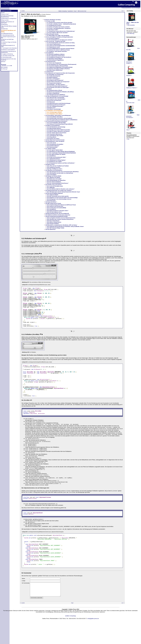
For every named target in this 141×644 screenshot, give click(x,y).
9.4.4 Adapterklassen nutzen (53, 47)
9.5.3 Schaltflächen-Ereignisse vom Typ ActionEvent (59, 57)
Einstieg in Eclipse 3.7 (129, 63)
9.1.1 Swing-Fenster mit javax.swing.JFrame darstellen (59, 23)
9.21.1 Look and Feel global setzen (55, 186)
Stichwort (3, 62)
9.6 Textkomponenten (50, 61)
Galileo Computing (63, 11)
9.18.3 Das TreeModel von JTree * (54, 169)
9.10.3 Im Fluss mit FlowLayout (54, 100)
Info (128, 139)
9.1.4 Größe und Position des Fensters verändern (58, 27)
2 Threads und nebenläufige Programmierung (7, 16)
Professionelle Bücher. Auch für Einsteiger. (131, 8)
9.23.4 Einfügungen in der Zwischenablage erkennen (59, 199)
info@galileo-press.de (93, 640)
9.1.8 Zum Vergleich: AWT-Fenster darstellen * (57, 33)
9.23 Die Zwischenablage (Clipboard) (54, 193)
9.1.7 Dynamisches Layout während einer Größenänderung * (61, 31)
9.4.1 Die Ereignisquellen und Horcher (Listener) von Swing (61, 43)
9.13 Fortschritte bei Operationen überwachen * (57, 121)
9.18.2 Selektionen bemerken (53, 167)
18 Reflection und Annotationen (8, 50)
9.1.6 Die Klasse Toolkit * (52, 30)
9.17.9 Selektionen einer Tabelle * (54, 162)
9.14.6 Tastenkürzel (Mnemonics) (54, 134)
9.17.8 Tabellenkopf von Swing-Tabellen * (56, 160)
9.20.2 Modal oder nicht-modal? (54, 179)
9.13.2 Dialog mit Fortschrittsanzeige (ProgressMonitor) (60, 124)
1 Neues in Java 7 (5, 14)
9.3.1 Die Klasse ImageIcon (53, 38)
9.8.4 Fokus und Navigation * (53, 79)
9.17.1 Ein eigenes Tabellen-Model (55, 150)
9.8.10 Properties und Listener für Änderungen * (58, 87)
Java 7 (128, 130)
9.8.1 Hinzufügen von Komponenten (55, 74)
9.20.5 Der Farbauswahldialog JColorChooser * (58, 183)
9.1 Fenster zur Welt (50, 21)
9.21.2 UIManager (51, 188)
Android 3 (129, 76)
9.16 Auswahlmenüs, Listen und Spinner (55, 141)
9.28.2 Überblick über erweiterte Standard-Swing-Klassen (60, 219)
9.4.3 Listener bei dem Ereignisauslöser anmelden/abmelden (61, 46)
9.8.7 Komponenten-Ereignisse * (54, 83)
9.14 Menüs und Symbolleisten (53, 126)
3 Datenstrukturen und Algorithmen (9, 18)
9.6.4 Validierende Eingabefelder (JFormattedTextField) (60, 67)
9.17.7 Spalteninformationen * (54, 159)
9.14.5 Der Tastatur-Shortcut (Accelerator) (56, 133)
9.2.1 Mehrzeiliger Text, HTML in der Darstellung (58, 36)
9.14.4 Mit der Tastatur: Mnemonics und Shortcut (58, 131)
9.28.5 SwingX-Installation (53, 224)
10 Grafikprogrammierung (7, 33)
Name (23, 597)
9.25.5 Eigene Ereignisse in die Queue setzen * (58, 211)
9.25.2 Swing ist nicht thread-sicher (55, 206)
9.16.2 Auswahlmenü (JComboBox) (55, 144)
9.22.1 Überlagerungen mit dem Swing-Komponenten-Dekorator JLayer (63, 192)
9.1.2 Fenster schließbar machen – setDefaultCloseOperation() (61, 24)
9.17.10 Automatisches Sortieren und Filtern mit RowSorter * (61, 163)
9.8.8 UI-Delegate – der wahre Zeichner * (56, 85)
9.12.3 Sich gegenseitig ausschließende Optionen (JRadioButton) (62, 120)
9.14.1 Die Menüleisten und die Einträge (56, 127)
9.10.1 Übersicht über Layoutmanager (55, 98)
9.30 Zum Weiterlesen (50, 229)
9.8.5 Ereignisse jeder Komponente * (55, 80)
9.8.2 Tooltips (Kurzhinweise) (53, 76)
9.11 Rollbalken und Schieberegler (54, 111)
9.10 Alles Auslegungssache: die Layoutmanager (57, 96)
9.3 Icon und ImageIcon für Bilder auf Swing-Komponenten (59, 37)
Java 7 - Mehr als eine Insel (80, 11)
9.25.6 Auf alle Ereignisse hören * (54, 212)
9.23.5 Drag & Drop (51, 201)
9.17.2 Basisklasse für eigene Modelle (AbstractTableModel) (61, 151)
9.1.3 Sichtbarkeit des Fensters (54, 25)
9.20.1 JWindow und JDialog (53, 177)
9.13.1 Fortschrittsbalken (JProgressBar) (56, 123)
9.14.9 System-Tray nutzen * (53, 138)
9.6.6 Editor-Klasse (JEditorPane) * (55, 70)
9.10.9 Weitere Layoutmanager (54, 109)
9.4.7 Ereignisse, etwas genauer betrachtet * (57, 51)
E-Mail (24, 599)
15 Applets (3, 44)
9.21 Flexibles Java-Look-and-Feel (53, 185)
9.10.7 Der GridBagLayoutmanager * (55, 106)
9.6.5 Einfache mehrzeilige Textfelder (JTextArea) (58, 69)
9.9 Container (49, 89)
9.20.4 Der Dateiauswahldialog (54, 182)
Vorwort (3, 13)
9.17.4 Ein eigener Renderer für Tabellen (56, 154)
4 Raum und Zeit (5, 20)
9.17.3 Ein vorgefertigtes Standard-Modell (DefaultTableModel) (61, 153)
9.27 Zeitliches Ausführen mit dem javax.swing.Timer (58, 215)
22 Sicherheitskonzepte (6, 57)
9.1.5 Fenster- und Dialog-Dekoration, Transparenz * (59, 28)
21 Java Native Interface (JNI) (8, 56)
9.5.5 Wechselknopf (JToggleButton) (55, 60)
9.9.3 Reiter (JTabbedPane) (53, 93)
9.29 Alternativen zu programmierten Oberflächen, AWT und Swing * (61, 225)
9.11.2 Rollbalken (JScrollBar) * (55, 114)
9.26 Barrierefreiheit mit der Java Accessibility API (57, 213)
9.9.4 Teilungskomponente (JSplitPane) (56, 95)
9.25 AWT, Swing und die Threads (53, 203)
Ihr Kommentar (26, 602)
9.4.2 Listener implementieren (54, 44)
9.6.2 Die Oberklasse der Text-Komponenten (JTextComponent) (61, 64)
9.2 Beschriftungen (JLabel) (52, 34)
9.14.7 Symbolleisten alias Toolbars (55, 136)
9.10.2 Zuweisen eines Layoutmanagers (56, 99)
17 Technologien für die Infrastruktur (9, 48)
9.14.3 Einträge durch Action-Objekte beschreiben (58, 130)
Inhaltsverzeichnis (6, 11)
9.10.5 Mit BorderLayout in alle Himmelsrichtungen (59, 103)
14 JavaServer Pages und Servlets (9, 42)
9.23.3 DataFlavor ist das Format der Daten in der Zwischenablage (62, 198)
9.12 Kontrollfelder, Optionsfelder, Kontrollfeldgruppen (58, 115)
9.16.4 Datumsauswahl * (52, 147)
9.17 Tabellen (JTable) (50, 149)
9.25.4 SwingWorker (51, 209)
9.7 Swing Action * (50, 72)
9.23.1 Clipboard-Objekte (52, 195)
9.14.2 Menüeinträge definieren (54, 128)
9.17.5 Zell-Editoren (51, 156)
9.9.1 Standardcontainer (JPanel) (54, 90)
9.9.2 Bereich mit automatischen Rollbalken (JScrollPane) (60, 92)
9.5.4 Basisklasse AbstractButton (54, 59)
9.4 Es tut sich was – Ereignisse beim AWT (55, 41)
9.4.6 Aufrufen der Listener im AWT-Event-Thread (58, 50)
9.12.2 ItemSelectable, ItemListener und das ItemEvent (59, 118)
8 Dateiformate (4, 29)
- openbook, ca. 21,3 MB (7, 66)
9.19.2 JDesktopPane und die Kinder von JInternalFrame (60, 173)
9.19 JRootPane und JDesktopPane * (54, 170)
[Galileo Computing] (70, 637)
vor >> (123, 11)
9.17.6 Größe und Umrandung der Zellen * (56, 157)
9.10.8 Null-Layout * (51, 108)
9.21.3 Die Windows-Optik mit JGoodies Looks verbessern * (61, 189)
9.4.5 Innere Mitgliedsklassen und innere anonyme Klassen (61, 49)
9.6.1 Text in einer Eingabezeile (54, 63)
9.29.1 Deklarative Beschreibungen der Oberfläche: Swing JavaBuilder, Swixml (65, 226)
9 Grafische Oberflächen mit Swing (52, 20)
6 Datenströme (4, 24)
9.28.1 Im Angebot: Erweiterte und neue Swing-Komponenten (61, 218)
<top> (72, 624)
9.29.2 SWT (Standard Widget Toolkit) (55, 228)
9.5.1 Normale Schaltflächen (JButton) (56, 54)
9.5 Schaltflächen (49, 53)
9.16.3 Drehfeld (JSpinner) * (53, 146)
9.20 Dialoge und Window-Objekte (53, 176)
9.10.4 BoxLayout (51, 102)
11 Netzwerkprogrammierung (8, 35)
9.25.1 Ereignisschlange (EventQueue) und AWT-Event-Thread (61, 205)
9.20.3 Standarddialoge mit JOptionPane (56, 180)
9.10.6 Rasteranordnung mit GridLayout (56, 105)
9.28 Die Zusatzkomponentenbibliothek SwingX (56, 216)
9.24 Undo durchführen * (51, 202)
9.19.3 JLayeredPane (52, 175)
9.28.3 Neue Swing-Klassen (53, 221)
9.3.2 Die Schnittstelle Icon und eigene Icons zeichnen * (60, 40)
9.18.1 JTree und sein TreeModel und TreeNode (58, 166)
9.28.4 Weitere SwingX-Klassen (54, 222)
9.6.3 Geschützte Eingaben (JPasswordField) (57, 66)
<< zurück (22, 11)
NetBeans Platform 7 (132, 88)
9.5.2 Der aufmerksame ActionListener (56, 56)
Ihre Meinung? (4, 69)
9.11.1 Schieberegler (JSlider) (54, 112)
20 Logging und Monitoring (7, 54)
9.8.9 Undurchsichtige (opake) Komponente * (57, 86)
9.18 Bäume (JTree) (50, 164)
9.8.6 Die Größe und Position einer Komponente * (58, 82)
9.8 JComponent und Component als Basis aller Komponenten (60, 73)
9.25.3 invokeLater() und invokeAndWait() (56, 208)
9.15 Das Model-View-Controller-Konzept (55, 140)
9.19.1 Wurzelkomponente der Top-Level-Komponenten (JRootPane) (63, 172)
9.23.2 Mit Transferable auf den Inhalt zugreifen (58, 196)
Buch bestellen (4, 67)
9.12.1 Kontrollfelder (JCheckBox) (55, 117)
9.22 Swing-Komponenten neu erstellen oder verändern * (59, 190)
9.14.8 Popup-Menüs (51, 137)
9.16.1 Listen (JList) (51, 143)
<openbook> (70, 11)
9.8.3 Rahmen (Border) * (52, 77)
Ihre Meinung (130, 33)
